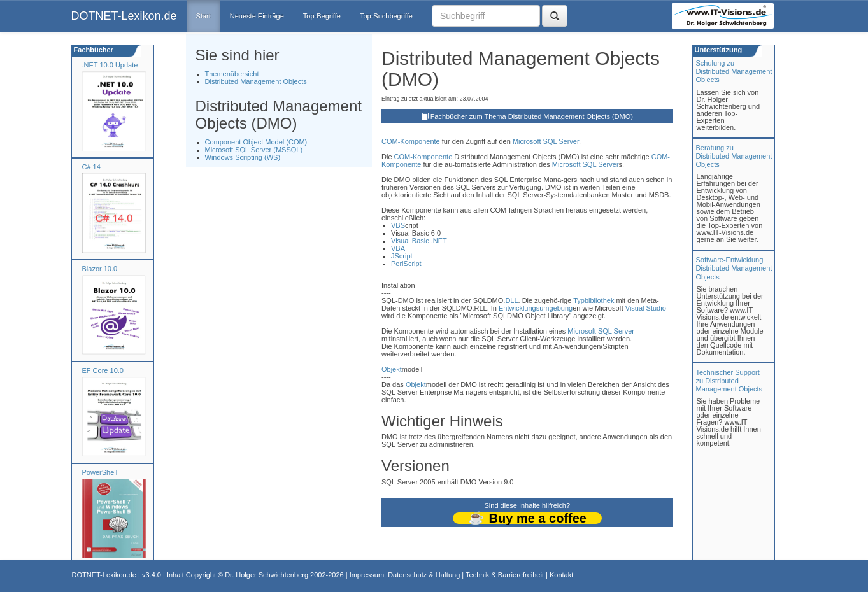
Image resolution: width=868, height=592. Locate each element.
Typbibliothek (594, 300)
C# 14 (91, 167)
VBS (398, 225)
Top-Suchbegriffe (386, 16)
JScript (402, 256)
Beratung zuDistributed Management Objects (734, 156)
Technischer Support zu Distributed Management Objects (729, 381)
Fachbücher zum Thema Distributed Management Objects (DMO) (532, 116)
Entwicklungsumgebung (536, 308)
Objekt (392, 369)
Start (203, 16)
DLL (511, 300)
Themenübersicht (232, 74)
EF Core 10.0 (103, 370)
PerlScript (406, 264)
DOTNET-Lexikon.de (124, 16)
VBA (398, 248)
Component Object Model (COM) (256, 142)
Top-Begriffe (322, 16)
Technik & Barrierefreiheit (505, 575)
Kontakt (561, 575)
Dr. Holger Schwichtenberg (267, 575)
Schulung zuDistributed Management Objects (734, 71)
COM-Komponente (411, 141)
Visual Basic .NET (419, 241)
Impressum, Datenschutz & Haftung (405, 575)
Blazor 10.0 (100, 269)
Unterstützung (718, 50)
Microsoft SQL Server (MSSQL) (254, 150)
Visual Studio (646, 308)
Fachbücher (93, 50)
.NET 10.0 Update (110, 65)
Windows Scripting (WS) (243, 157)
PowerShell (100, 472)
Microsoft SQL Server (546, 141)
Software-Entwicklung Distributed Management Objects (734, 268)
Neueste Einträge (257, 16)
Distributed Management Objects (256, 81)
